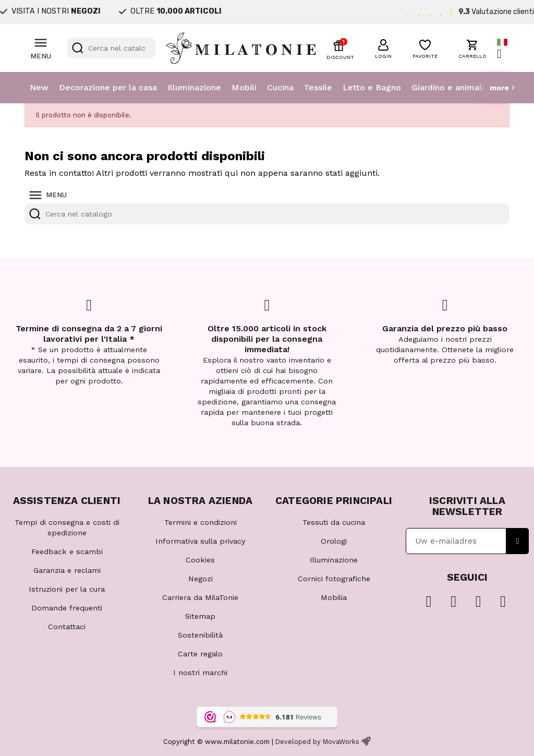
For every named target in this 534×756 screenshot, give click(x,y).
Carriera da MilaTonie (200, 597)
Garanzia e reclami (67, 570)
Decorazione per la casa (108, 87)
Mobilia (334, 597)
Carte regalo (200, 654)
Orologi (334, 541)
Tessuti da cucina (334, 522)
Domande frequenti (67, 608)
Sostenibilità (200, 635)
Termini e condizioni (201, 522)
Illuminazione (194, 87)
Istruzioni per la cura (67, 589)
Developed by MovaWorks (317, 742)
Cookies (200, 560)
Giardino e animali (448, 87)
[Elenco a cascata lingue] (503, 48)
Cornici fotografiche (334, 579)
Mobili (244, 87)
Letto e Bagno (372, 87)
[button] (383, 47)
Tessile (318, 87)
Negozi (201, 579)
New (39, 87)
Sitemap (200, 616)
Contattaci (67, 627)
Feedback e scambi (67, 551)
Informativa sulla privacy (200, 541)
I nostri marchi (200, 673)
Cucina (280, 87)
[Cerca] (112, 48)
